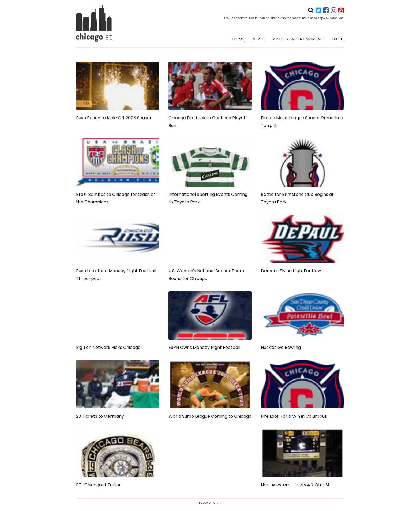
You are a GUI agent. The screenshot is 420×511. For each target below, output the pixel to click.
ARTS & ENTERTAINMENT (298, 39)
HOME (239, 39)
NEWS (259, 39)
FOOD (338, 39)
